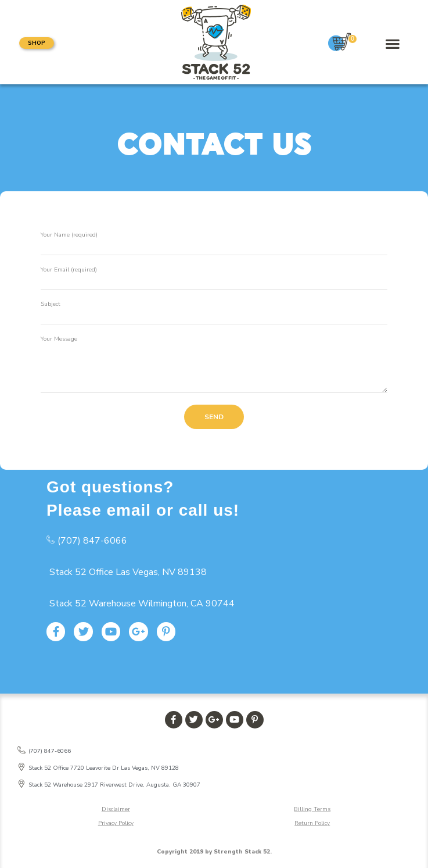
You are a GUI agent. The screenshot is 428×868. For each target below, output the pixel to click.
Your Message (59, 339)
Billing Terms (312, 809)
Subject (51, 304)
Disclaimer (116, 809)
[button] (37, 43)
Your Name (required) (69, 235)
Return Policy (312, 823)
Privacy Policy (116, 823)
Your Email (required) (69, 270)
